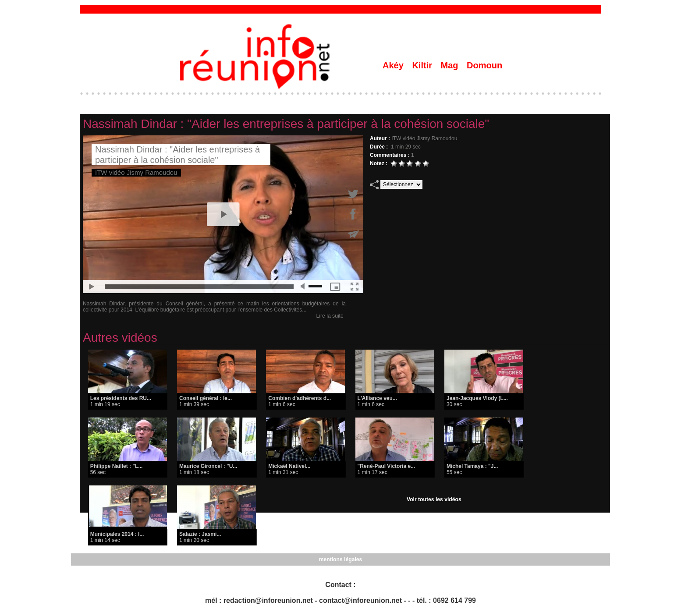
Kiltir (423, 65)
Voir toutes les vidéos (434, 499)
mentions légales (340, 559)
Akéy (394, 65)
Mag (451, 65)
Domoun (484, 65)
